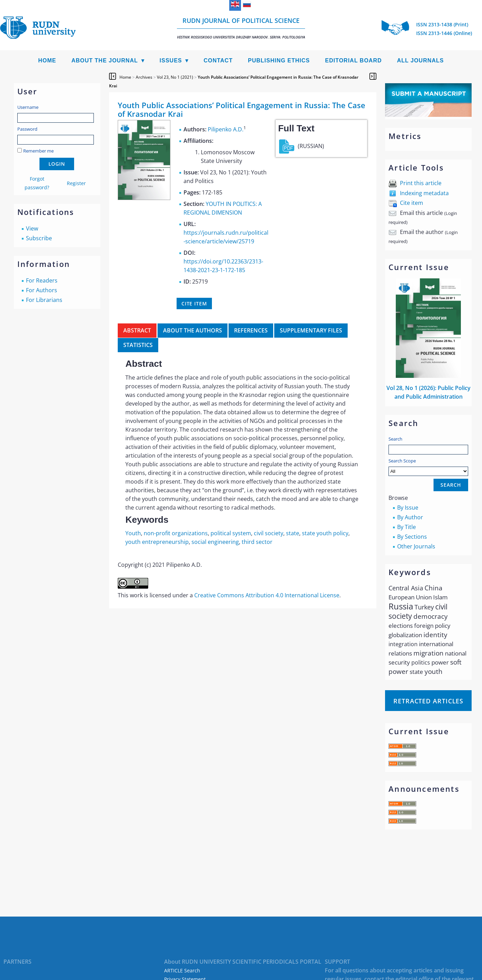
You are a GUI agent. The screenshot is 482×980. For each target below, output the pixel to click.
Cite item (412, 203)
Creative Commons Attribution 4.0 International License (267, 595)
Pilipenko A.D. (226, 129)
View (32, 228)
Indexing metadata (424, 193)
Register (76, 183)
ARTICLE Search (182, 970)
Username (28, 107)
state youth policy (325, 533)
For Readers (42, 280)
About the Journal (105, 60)
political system (231, 533)
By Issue (408, 508)
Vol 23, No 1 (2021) (175, 77)
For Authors (42, 290)
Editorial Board (354, 60)
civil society (269, 533)
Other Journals (416, 546)
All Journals (421, 60)
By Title (407, 527)
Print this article (421, 183)
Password (27, 129)
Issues (171, 60)
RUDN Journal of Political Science (241, 28)
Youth (133, 533)
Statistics (138, 345)
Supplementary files (311, 330)
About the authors (193, 330)
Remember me (38, 151)
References (251, 330)
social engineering (215, 542)
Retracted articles (428, 701)
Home (47, 60)
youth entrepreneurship (157, 542)
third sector (257, 542)
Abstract (137, 330)
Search (395, 439)
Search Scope (428, 467)
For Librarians (44, 300)
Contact (218, 60)
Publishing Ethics (279, 60)
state (293, 533)
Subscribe (39, 238)
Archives (144, 77)
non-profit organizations (176, 533)
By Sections (412, 537)
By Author (410, 517)
